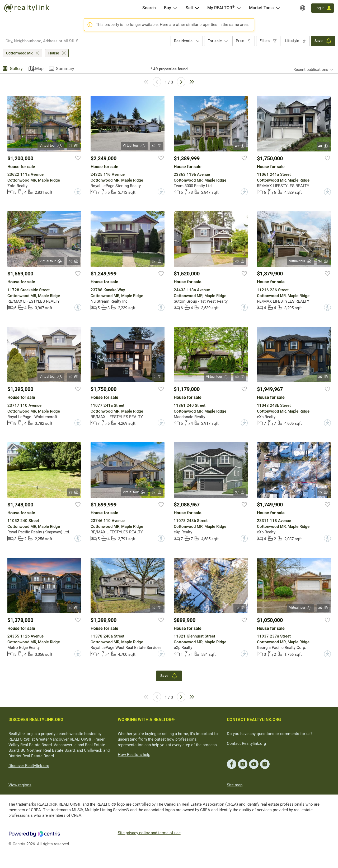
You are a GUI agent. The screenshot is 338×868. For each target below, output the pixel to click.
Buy (168, 8)
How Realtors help (134, 755)
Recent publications (311, 70)
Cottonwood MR (19, 53)
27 (74, 146)
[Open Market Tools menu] (278, 8)
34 (323, 261)
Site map (235, 785)
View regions (20, 785)
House (54, 53)
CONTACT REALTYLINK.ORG (254, 720)
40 (157, 146)
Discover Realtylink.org (29, 766)
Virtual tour (51, 146)
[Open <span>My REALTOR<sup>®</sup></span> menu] (239, 8)
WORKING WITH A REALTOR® (146, 720)
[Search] (149, 8)
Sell (189, 8)
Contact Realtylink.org (246, 744)
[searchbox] (83, 41)
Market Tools (261, 8)
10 (240, 608)
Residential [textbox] (184, 41)
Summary (65, 69)
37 (157, 492)
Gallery (16, 69)
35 (323, 377)
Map (39, 69)
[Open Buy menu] (175, 8)
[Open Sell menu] (197, 8)
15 (323, 492)
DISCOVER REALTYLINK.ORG (36, 720)
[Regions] (303, 8)
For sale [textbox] (215, 41)
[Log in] (323, 8)
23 (74, 492)
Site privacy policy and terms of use (149, 833)
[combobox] (86, 41)
